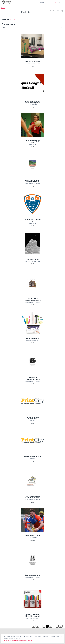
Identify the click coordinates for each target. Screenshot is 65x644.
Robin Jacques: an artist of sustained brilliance (33, 497)
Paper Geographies (32, 259)
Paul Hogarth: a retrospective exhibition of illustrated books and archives (33, 301)
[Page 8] (51, 626)
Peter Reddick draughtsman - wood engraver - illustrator (33, 379)
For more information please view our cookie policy (17, 640)
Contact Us (21, 633)
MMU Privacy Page (32, 633)
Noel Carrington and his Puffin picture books (32, 181)
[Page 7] (47, 626)
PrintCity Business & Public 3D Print (33, 418)
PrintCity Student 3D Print (32, 457)
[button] (32, 27)
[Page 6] (44, 626)
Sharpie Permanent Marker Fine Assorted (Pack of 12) (32, 616)
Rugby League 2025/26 (33, 536)
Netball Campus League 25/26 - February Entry (33, 102)
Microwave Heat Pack (33, 62)
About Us (12, 633)
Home (3, 8)
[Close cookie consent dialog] (61, 636)
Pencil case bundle (32, 338)
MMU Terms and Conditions (48, 633)
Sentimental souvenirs (32, 575)
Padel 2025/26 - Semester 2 (32, 220)
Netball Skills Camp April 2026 (32, 141)
